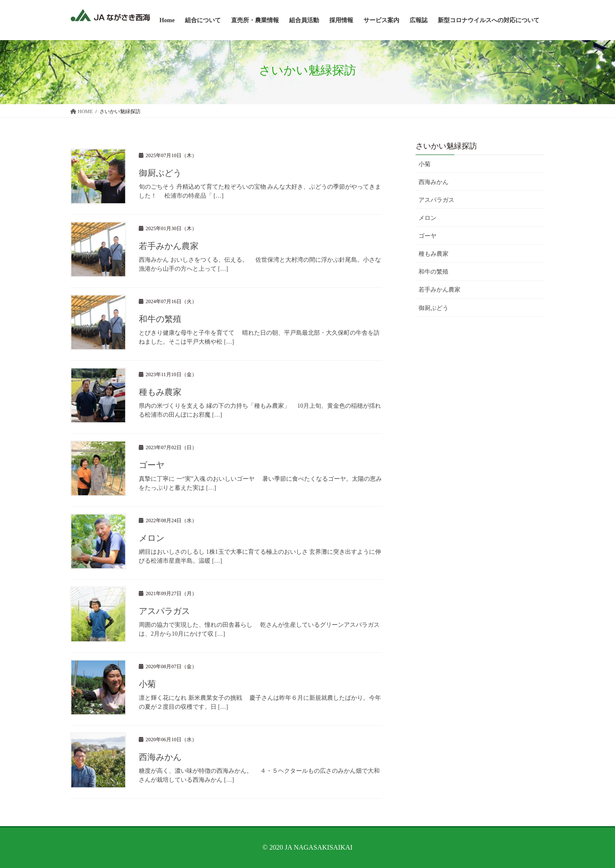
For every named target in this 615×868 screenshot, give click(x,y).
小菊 (147, 684)
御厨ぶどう (160, 173)
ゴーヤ (152, 465)
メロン (152, 538)
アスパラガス (164, 611)
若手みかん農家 (169, 246)
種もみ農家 (160, 392)
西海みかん (160, 757)
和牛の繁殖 (160, 319)
